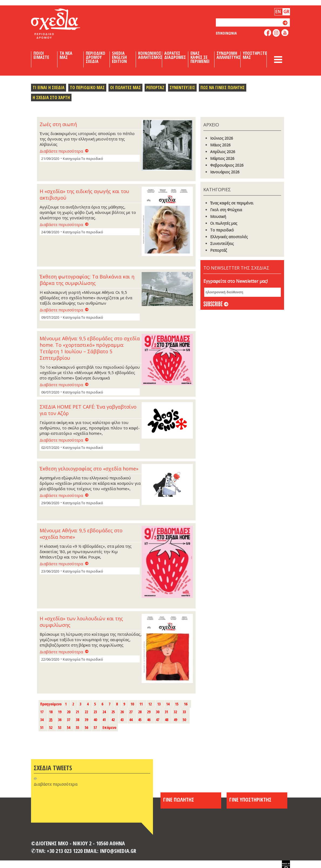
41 (104, 720)
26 (122, 712)
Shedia (65, 23)
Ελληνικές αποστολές (229, 237)
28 (140, 712)
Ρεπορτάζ (218, 250)
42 (113, 720)
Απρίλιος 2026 (223, 152)
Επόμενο (109, 727)
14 (168, 704)
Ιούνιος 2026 (222, 138)
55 (77, 727)
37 (69, 720)
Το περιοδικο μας (87, 87)
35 (51, 720)
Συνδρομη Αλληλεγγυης (228, 55)
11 (141, 704)
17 (42, 712)
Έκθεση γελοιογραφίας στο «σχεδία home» (89, 469)
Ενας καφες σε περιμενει (200, 57)
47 (158, 720)
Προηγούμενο (51, 704)
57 (95, 727)
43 (122, 720)
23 (95, 712)
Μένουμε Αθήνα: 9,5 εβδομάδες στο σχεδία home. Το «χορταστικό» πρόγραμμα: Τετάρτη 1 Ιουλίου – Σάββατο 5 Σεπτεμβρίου (90, 348)
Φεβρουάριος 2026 (227, 165)
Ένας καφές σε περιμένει (232, 203)
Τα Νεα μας (66, 55)
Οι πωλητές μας (224, 223)
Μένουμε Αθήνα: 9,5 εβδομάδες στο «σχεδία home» (81, 534)
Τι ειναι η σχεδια (49, 87)
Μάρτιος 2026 (222, 158)
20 (69, 712)
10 (132, 704)
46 (149, 720)
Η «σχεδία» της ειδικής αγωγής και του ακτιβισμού (84, 194)
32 (175, 712)
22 (86, 712)
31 (166, 712)
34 (42, 720)
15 (177, 704)
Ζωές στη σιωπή (58, 124)
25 (113, 712)
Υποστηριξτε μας (255, 55)
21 (77, 712)
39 (86, 720)
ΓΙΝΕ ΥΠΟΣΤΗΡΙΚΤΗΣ (250, 799)
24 (104, 712)
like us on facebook (268, 33)
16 (186, 704)
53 (60, 727)
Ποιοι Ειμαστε (41, 55)
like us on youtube (285, 33)
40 (95, 720)
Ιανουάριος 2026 (225, 172)
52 (51, 727)
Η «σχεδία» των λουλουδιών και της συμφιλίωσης (81, 622)
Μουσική (218, 216)
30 (158, 712)
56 (86, 727)
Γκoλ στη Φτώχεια (226, 210)
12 (150, 704)
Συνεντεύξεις (222, 243)
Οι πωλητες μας (125, 87)
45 (140, 720)
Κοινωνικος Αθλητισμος (150, 55)
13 (159, 704)
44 (131, 720)
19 (60, 712)
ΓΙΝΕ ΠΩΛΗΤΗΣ (179, 799)
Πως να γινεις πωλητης (223, 87)
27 (131, 712)
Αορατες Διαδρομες (175, 55)
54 (69, 727)
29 (149, 712)
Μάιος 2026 (220, 145)
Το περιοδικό (222, 230)
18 (51, 712)
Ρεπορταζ (155, 87)
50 (184, 720)
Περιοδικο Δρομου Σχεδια (95, 57)
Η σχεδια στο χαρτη (51, 97)
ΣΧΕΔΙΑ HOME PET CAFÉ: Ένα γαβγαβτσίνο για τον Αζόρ (88, 410)
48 (166, 720)
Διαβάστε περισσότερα (61, 151)
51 (42, 727)
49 (175, 720)
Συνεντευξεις (182, 87)
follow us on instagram (276, 33)
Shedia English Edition (119, 57)
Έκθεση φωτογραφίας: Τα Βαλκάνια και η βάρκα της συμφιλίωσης (87, 280)
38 (77, 720)
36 (60, 720)
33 (184, 712)
